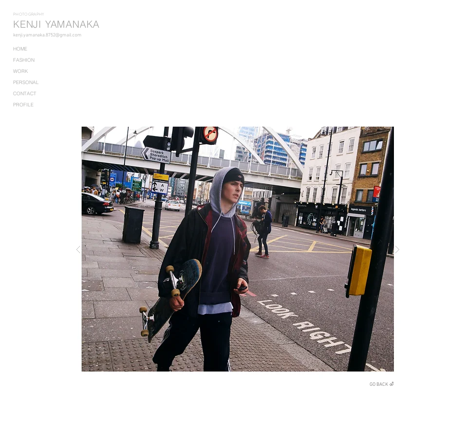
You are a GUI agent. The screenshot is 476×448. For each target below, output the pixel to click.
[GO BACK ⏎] (382, 385)
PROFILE (23, 105)
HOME (20, 49)
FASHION (24, 60)
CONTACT (25, 94)
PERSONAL (26, 82)
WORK (21, 71)
